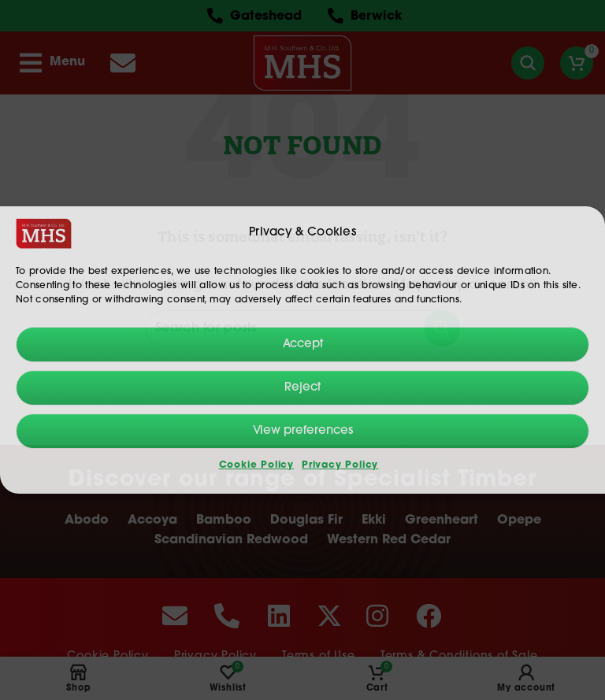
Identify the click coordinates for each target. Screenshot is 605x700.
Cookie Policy (256, 466)
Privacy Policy (340, 466)
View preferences (303, 431)
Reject (302, 388)
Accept (303, 344)
